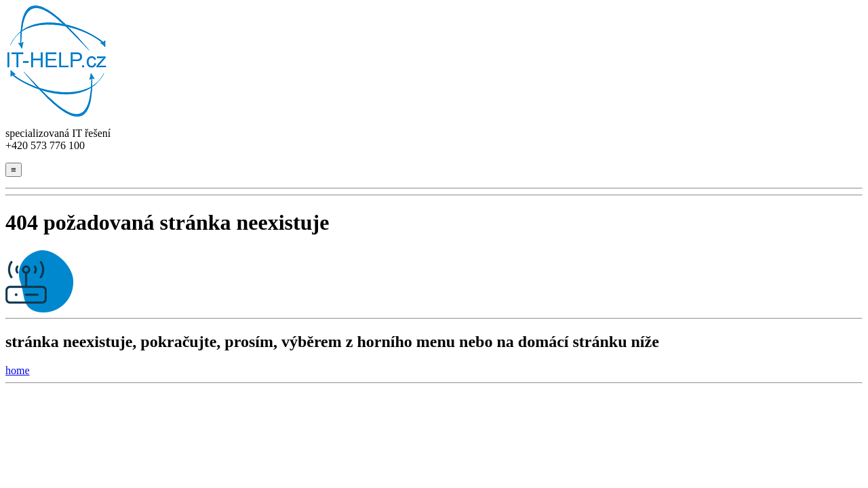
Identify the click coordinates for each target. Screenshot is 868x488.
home (18, 370)
